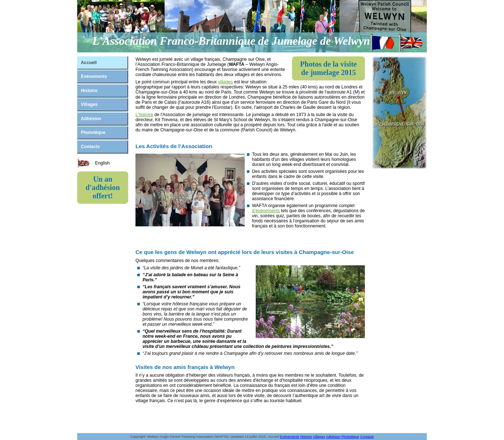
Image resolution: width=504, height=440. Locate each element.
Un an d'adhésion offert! (103, 187)
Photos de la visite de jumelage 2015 (328, 68)
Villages (89, 104)
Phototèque (93, 132)
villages (225, 82)
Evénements (94, 76)
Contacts (90, 147)
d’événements (266, 211)
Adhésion (91, 119)
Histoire (89, 91)
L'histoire (144, 115)
